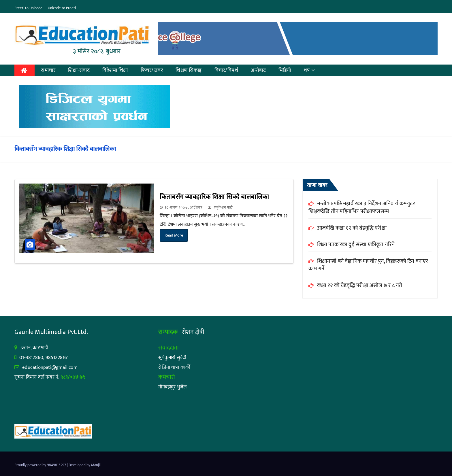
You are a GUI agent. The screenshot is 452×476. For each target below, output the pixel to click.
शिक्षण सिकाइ (189, 70)
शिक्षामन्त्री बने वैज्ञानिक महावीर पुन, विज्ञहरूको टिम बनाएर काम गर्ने (368, 265)
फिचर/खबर (152, 70)
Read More (174, 235)
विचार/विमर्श (226, 70)
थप (309, 70)
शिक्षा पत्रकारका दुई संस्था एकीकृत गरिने (363, 244)
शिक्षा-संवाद (79, 70)
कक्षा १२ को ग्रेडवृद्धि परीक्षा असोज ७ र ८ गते (360, 285)
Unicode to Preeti (62, 8)
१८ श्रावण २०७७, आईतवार (184, 207)
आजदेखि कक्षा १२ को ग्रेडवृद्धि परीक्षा (352, 228)
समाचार (48, 70)
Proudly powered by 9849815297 (41, 465)
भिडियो (285, 70)
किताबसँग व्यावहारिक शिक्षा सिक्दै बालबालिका (214, 197)
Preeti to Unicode (28, 8)
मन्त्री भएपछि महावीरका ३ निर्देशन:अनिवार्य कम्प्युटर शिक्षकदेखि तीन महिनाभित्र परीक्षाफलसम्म (362, 207)
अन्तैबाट (258, 70)
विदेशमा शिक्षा (115, 70)
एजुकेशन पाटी (220, 207)
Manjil (96, 465)
